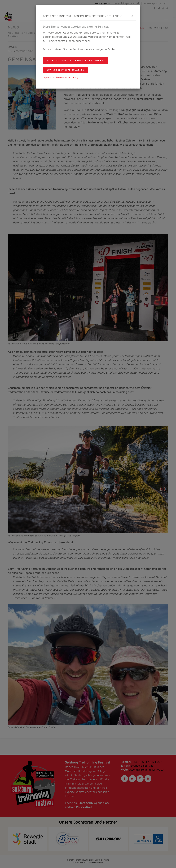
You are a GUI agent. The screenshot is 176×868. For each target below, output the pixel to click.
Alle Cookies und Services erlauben (75, 60)
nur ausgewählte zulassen (65, 70)
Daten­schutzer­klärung (67, 77)
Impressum (48, 77)
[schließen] (132, 16)
